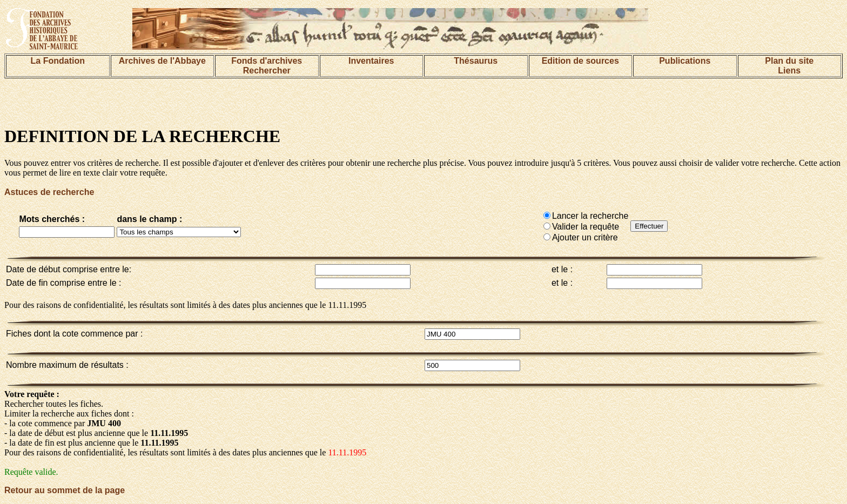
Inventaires (371, 61)
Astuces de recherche (49, 192)
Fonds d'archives (267, 61)
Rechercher (267, 70)
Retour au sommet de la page (65, 490)
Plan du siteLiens (789, 66)
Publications (685, 61)
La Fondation (58, 61)
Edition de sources (580, 61)
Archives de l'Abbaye (162, 61)
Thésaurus (476, 61)
